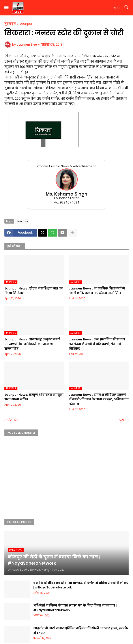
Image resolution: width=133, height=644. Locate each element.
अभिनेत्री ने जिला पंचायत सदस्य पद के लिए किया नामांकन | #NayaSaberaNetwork (75, 608)
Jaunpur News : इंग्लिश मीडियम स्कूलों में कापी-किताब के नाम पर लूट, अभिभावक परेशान (99, 399)
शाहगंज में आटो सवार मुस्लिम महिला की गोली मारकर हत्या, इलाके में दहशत (81, 630)
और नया (12, 420)
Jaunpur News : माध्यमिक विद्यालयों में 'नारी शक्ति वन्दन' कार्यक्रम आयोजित (97, 291)
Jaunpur (26, 24)
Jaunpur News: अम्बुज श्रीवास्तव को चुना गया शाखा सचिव (34, 397)
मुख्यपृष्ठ (10, 24)
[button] (6, 8)
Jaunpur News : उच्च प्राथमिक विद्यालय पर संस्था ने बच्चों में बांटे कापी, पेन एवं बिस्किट (97, 344)
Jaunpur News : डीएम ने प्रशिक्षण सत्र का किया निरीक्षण (34, 291)
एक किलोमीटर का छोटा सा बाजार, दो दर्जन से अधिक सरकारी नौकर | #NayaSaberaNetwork (81, 585)
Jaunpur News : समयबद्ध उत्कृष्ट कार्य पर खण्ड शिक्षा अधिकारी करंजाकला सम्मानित (32, 344)
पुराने (123, 420)
